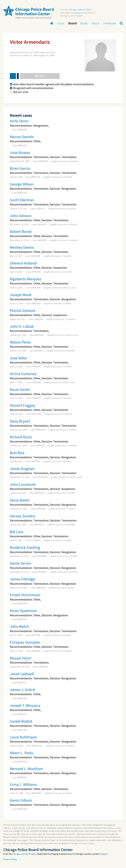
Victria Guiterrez (23, 374)
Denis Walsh (20, 500)
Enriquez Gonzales (25, 642)
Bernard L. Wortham (26, 769)
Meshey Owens (22, 247)
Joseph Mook (21, 295)
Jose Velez (18, 358)
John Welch (19, 626)
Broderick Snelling (25, 547)
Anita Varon (19, 121)
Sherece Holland (23, 263)
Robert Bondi (21, 232)
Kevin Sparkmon (23, 611)
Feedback (110, 23)
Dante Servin (20, 563)
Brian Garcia (20, 168)
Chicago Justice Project (80, 10)
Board (72, 23)
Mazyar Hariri (21, 658)
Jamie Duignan (22, 469)
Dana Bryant (20, 421)
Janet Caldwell (22, 674)
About (95, 23)
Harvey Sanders (23, 516)
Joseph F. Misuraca (25, 705)
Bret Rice (17, 453)
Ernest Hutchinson (25, 595)
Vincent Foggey (22, 405)
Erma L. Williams (23, 784)
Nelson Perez (20, 342)
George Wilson (22, 184)
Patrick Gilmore (23, 311)
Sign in (105, 854)
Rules (84, 23)
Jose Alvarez (20, 153)
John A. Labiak (22, 326)
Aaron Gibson (21, 800)
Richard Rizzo (21, 437)
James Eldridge (22, 579)
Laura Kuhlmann (23, 737)
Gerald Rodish (21, 721)
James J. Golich (23, 690)
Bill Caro (17, 532)
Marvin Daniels (22, 137)
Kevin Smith (20, 390)
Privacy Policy (10, 859)
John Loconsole (23, 484)
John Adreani (21, 216)
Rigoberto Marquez (26, 279)
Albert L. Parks (22, 753)
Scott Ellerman (22, 200)
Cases (61, 23)
